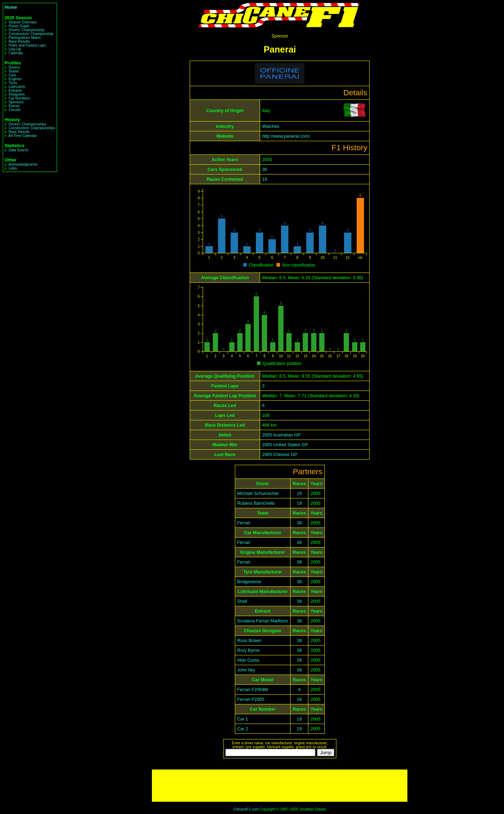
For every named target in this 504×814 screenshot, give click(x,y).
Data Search (18, 150)
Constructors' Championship (31, 34)
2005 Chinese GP (280, 454)
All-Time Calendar (23, 136)
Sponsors (16, 102)
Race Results (19, 42)
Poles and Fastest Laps (27, 45)
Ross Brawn (249, 640)
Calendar (16, 53)
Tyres (13, 83)
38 (265, 169)
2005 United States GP (285, 445)
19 (265, 179)
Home (11, 7)
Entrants (15, 91)
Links (13, 168)
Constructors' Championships (32, 128)
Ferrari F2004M (253, 689)
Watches (271, 126)
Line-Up (15, 49)
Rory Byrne (248, 650)
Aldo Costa (248, 660)
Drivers (14, 67)
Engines (15, 79)
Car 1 (243, 719)
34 (299, 699)
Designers (16, 94)
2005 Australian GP (281, 435)
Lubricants (17, 87)
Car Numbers (19, 98)
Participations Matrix (24, 38)
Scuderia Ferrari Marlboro (263, 621)
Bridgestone (249, 582)
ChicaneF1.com (246, 809)
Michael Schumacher (258, 493)
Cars (12, 75)
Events (14, 106)
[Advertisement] (280, 786)
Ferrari (244, 523)
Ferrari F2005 (251, 699)
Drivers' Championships (27, 124)
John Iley (246, 670)
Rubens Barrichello (256, 503)
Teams (14, 71)
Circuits (14, 110)
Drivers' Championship (26, 30)
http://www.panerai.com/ (286, 136)
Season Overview (22, 22)
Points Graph (19, 26)
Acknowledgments (23, 164)
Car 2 (243, 729)
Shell (242, 601)
